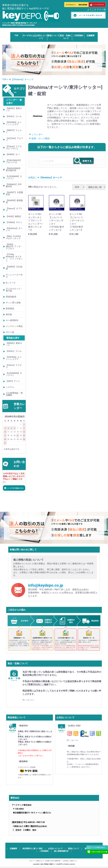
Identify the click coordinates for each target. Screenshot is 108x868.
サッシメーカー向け (14, 276)
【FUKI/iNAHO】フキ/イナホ (14, 161)
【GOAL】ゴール (14, 116)
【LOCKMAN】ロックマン (14, 177)
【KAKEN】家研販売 (14, 201)
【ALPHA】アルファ (14, 139)
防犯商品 (10, 309)
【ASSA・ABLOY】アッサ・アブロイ (14, 246)
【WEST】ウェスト (14, 131)
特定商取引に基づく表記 (33, 849)
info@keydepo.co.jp (46, 585)
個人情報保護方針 (61, 851)
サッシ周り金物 (13, 303)
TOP (16, 35)
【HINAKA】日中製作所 (14, 185)
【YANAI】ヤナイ (14, 222)
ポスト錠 (10, 332)
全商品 (31, 178)
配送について (53, 35)
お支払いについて (55, 849)
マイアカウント (71, 5)
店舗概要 (91, 35)
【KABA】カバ (13, 154)
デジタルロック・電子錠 (14, 290)
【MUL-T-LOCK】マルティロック (14, 237)
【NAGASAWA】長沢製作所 (14, 169)
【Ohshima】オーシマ (14, 229)
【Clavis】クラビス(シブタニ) (14, 147)
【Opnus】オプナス (14, 210)
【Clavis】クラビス (14, 366)
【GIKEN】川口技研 (14, 268)
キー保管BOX (12, 320)
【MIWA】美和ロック (14, 109)
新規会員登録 (83, 5)
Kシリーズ (11, 283)
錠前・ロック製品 (41, 138)
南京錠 (9, 314)
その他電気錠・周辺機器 (14, 394)
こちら (32, 700)
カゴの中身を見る (97, 5)
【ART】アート (13, 381)
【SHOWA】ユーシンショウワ (14, 123)
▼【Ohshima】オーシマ (21, 80)
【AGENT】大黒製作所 (14, 193)
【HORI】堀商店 (13, 216)
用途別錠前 (11, 297)
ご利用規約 (78, 35)
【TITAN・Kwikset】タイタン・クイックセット (14, 258)
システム (10, 387)
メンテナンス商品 (14, 326)
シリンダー (37, 135)
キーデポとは (29, 35)
